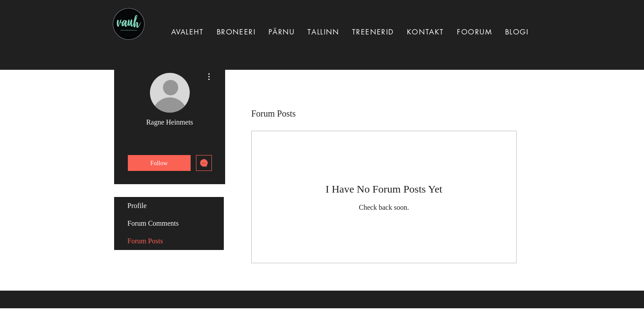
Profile (137, 206)
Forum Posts (145, 241)
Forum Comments (153, 223)
